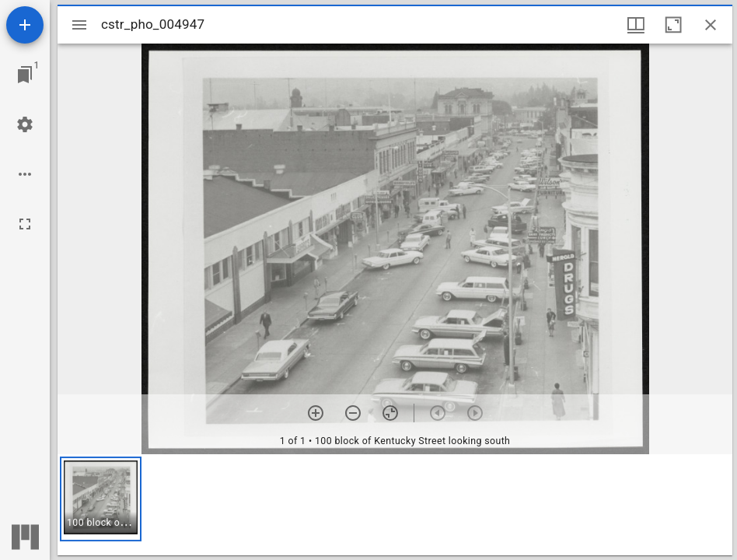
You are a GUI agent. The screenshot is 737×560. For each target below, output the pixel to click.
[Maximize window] (673, 25)
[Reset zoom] (390, 413)
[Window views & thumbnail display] (636, 25)
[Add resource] (25, 25)
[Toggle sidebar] (79, 25)
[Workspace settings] (25, 124)
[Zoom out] (353, 413)
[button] (101, 499)
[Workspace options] (25, 174)
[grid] (395, 505)
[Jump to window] (25, 75)
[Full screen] (25, 224)
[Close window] (711, 25)
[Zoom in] (316, 413)
